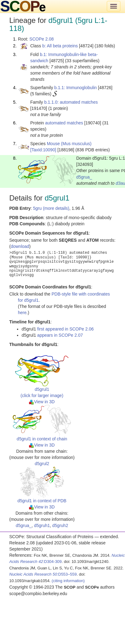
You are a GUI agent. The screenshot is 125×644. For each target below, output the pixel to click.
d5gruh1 (42, 525)
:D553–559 (43, 574)
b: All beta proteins (60, 46)
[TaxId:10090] (43, 150)
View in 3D (42, 402)
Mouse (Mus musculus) (69, 144)
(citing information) (68, 581)
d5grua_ (84, 177)
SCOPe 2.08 (42, 39)
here (22, 313)
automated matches (64, 123)
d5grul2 (42, 464)
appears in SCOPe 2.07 (60, 335)
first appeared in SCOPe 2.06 (66, 329)
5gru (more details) (51, 208)
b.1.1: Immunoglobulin (76, 88)
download (20, 246)
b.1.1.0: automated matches (71, 102)
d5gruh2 (60, 525)
